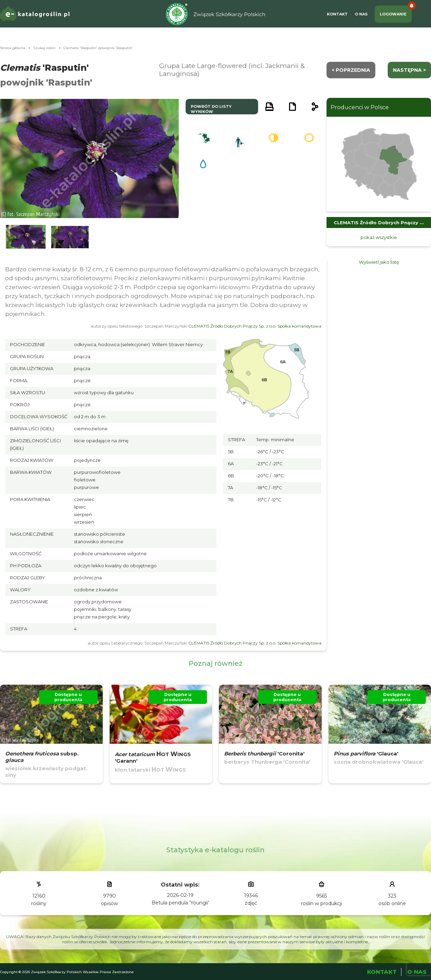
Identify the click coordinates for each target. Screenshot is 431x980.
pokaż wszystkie (379, 237)
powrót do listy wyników (211, 109)
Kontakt (337, 14)
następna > (409, 70)
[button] (26, 237)
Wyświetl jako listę (379, 262)
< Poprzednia (351, 70)
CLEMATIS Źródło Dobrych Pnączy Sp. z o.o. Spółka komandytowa (255, 326)
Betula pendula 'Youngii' (180, 903)
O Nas (361, 14)
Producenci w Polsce (360, 107)
